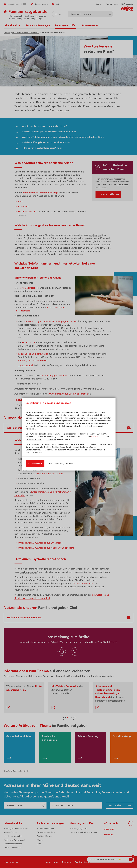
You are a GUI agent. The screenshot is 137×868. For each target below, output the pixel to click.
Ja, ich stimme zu (35, 464)
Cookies (95, 437)
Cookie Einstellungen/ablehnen (61, 463)
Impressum (51, 439)
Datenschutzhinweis (34, 439)
